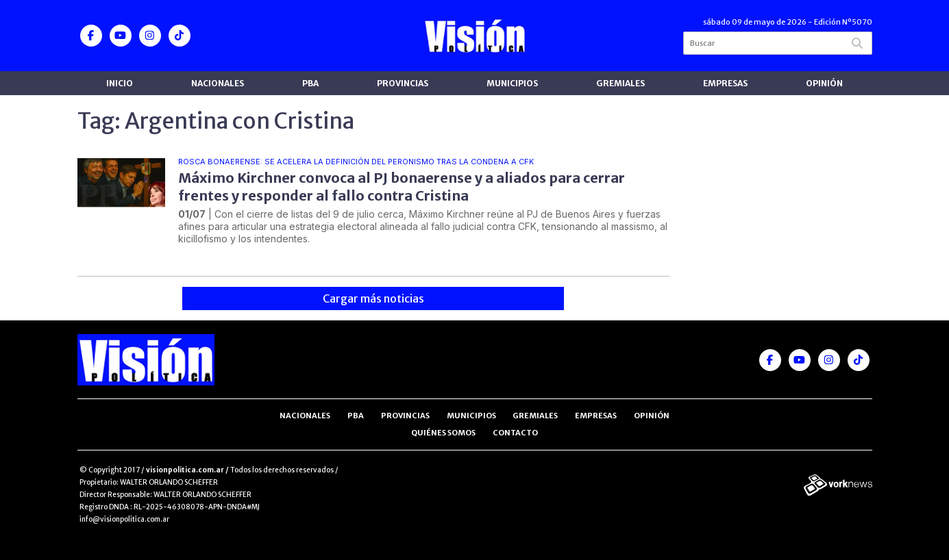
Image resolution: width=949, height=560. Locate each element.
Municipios (512, 83)
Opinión (824, 83)
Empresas (725, 83)
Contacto (515, 433)
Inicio (120, 83)
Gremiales (620, 83)
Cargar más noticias (373, 298)
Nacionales (218, 83)
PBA (310, 83)
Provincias (403, 83)
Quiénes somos (443, 433)
